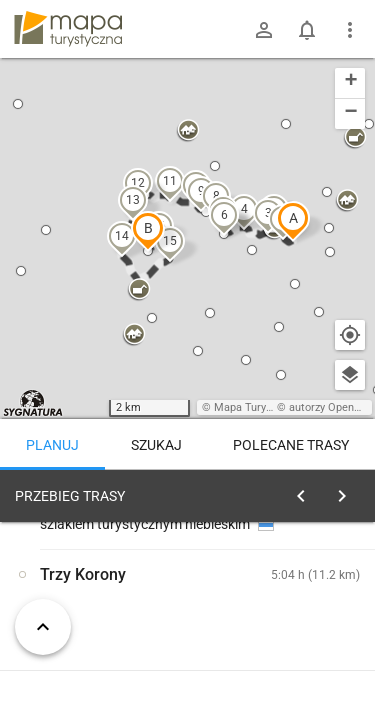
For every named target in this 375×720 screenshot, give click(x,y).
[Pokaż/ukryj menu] (350, 30)
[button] (293, 221)
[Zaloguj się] (264, 30)
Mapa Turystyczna (259, 407)
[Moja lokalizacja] (350, 335)
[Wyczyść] (348, 491)
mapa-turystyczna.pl (68, 29)
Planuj (52, 445)
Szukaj (156, 445)
